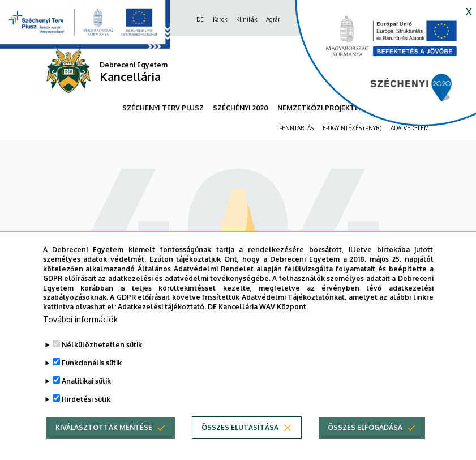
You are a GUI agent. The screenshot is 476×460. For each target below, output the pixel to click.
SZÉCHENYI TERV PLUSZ (163, 108)
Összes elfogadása (365, 440)
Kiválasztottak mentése (104, 440)
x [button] (469, 10)
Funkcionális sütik (92, 376)
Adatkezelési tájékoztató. (162, 320)
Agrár (273, 19)
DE (200, 19)
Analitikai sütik (86, 394)
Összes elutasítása (240, 440)
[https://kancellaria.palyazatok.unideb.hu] (377, 68)
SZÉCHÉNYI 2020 (241, 108)
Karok (220, 19)
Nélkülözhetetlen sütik (102, 358)
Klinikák (246, 19)
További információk (80, 332)
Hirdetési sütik (86, 412)
